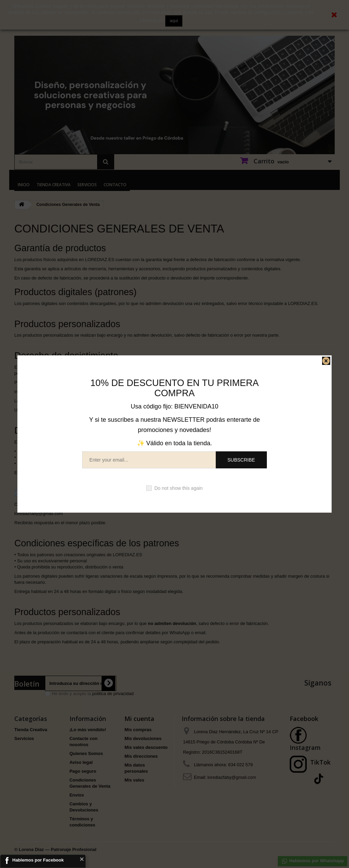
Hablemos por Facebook (38, 860)
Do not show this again (179, 488)
